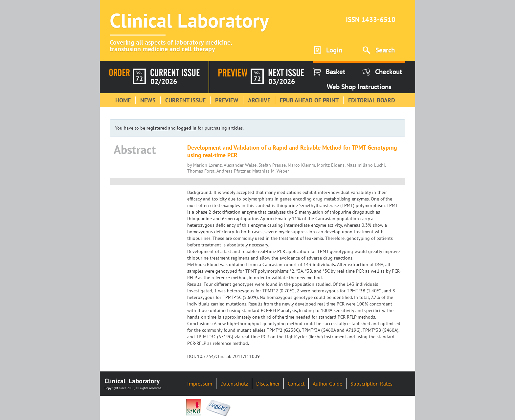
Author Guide (327, 384)
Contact (296, 384)
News (148, 100)
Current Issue (185, 100)
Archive (259, 100)
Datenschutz (234, 384)
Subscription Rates (371, 384)
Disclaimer (268, 384)
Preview (227, 100)
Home (123, 100)
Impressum (200, 384)
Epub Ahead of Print (309, 100)
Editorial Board (372, 100)
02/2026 (164, 81)
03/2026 (282, 81)
